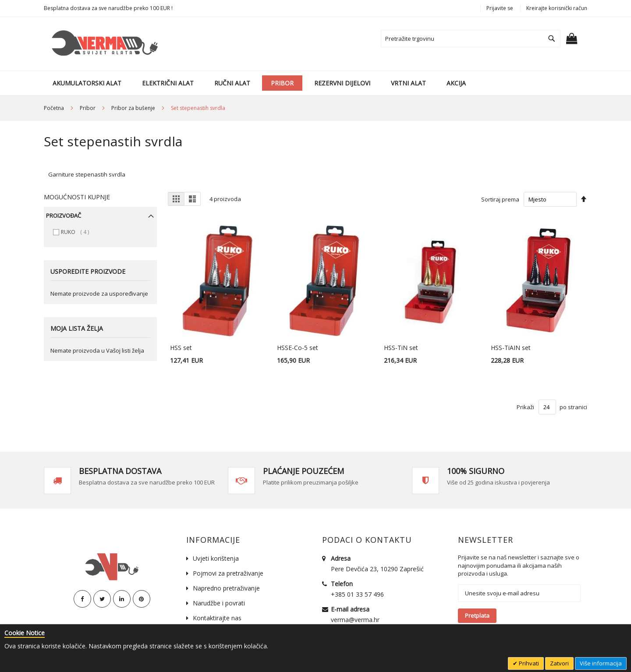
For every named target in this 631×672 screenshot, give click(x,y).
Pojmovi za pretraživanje (228, 573)
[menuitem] (87, 83)
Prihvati (528, 663)
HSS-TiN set (401, 348)
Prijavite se (500, 8)
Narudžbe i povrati (219, 603)
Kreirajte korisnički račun (557, 8)
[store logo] (103, 44)
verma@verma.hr (355, 620)
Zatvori (559, 663)
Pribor (88, 108)
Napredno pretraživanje (226, 588)
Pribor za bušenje (134, 108)
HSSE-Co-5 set (298, 348)
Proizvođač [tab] (64, 216)
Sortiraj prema (500, 199)
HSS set (181, 348)
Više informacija (601, 663)
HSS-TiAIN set (511, 348)
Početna (55, 108)
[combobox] (471, 39)
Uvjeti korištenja (216, 558)
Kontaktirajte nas (217, 618)
